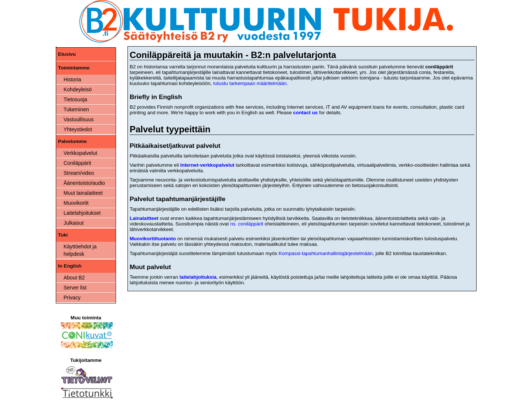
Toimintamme (74, 68)
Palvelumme (72, 141)
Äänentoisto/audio (84, 183)
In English (70, 266)
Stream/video (79, 173)
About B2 (74, 278)
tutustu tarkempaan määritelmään (250, 83)
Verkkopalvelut (80, 153)
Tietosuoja (75, 99)
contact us (305, 113)
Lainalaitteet (144, 218)
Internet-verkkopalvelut (207, 165)
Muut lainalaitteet (83, 193)
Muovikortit (76, 203)
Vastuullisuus (79, 119)
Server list (75, 288)
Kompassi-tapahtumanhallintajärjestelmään (326, 253)
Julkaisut (74, 223)
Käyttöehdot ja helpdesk (80, 250)
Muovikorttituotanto (153, 239)
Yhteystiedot (78, 129)
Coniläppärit (77, 163)
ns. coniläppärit (247, 224)
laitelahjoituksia (198, 277)
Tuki (63, 235)
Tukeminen (76, 109)
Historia (72, 79)
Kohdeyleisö (78, 89)
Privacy (72, 298)
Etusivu (67, 54)
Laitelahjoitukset (82, 213)
